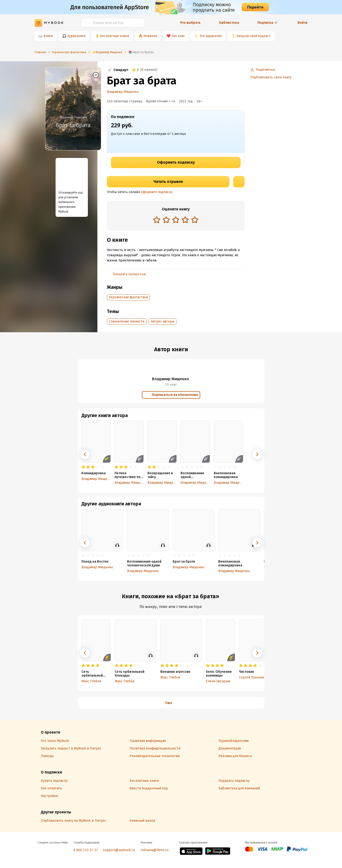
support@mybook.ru (119, 850)
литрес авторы (162, 321)
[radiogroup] (176, 220)
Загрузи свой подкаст (254, 36)
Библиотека (229, 23)
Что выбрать (190, 23)
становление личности (127, 321)
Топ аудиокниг (211, 36)
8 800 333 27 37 (86, 850)
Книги (48, 36)
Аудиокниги (76, 36)
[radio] (157, 220)
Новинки (150, 36)
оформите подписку (157, 192)
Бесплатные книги (114, 36)
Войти (302, 23)
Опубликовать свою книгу (271, 77)
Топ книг (178, 36)
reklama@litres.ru (155, 850)
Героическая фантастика (128, 297)
